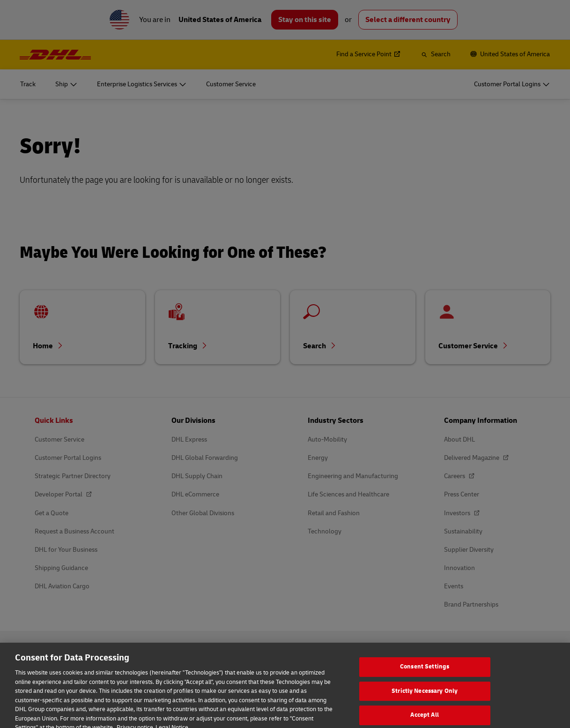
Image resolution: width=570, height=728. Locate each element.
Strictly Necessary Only (425, 701)
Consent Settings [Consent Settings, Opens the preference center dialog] (425, 677)
